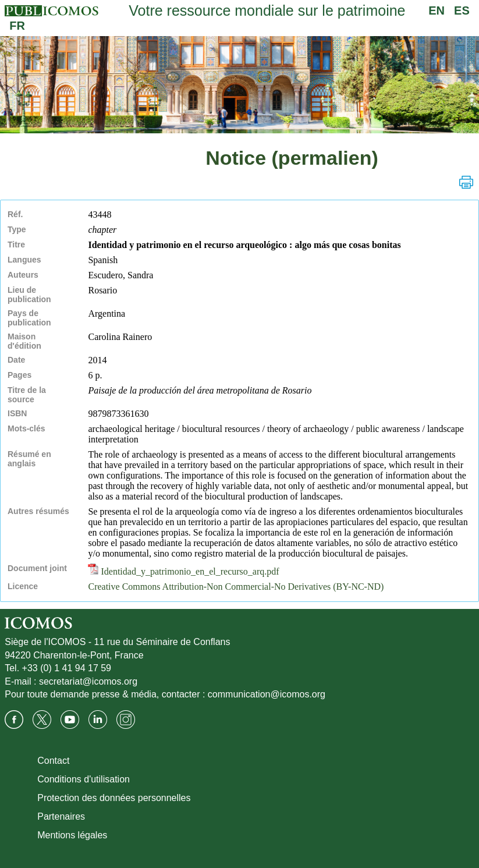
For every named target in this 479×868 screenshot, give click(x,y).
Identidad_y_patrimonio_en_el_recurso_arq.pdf (183, 571)
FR (17, 26)
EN (437, 10)
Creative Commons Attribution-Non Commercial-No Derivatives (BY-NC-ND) (236, 587)
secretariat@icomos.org (88, 681)
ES (462, 10)
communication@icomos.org (267, 694)
